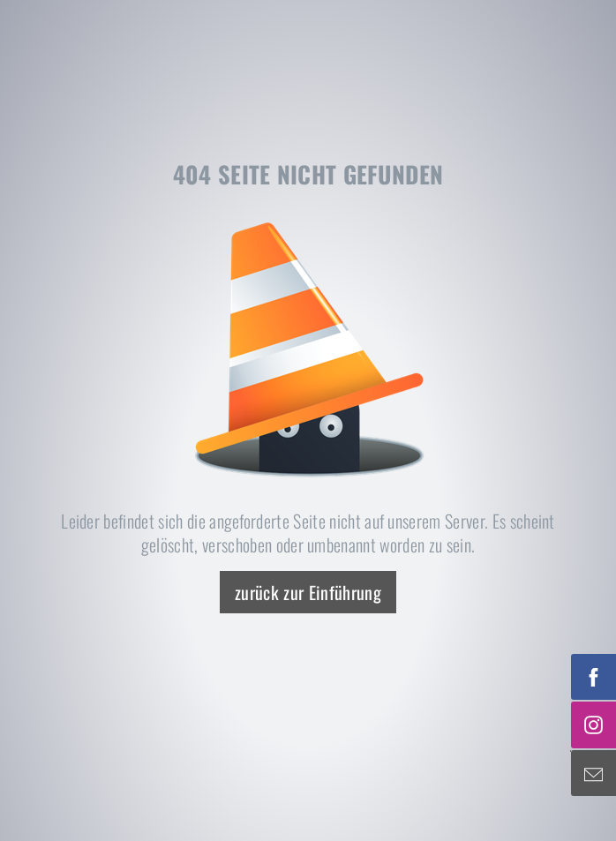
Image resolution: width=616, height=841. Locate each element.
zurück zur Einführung (308, 592)
